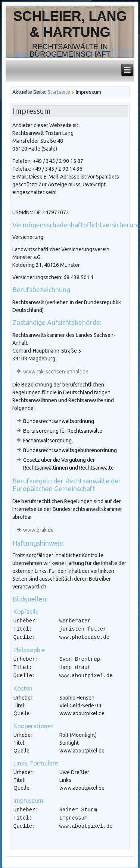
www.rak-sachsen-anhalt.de (56, 372)
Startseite (59, 92)
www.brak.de (38, 530)
